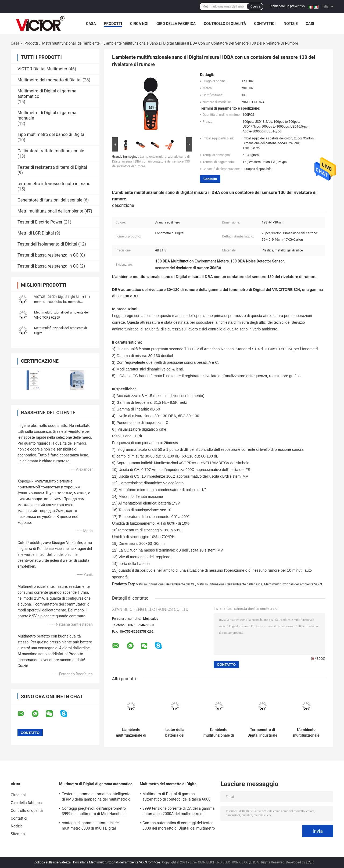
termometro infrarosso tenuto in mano (54, 184)
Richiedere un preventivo (287, 6)
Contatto (210, 179)
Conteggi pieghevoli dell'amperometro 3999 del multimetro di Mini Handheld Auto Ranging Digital (94, 812)
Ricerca (255, 6)
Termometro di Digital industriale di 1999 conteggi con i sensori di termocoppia (262, 733)
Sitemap (18, 834)
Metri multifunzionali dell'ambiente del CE (165, 584)
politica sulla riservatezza (53, 862)
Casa (91, 24)
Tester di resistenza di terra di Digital (52, 167)
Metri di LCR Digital (36, 233)
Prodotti (113, 24)
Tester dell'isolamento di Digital (47, 244)
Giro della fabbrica (176, 24)
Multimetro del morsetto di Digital (49, 80)
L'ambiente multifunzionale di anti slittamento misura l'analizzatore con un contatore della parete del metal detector (131, 733)
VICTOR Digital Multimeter (42, 69)
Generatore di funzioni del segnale (50, 200)
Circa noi (139, 24)
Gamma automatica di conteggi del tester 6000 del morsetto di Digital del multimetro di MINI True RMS (179, 826)
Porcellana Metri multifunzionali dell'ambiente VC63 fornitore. (117, 862)
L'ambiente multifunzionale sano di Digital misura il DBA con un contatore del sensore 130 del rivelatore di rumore (151, 161)
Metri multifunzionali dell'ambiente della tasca (230, 584)
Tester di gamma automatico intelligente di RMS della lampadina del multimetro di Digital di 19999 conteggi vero (97, 797)
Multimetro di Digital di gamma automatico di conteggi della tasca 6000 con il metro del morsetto (176, 797)
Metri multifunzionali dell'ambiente (71, 43)
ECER (310, 862)
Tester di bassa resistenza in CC (48, 255)
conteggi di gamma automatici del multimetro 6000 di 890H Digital (91, 826)
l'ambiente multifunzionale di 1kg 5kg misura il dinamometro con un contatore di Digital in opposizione (219, 733)
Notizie (291, 24)
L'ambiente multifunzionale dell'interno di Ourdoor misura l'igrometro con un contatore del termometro (306, 733)
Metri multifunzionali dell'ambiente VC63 (293, 584)
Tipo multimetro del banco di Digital (51, 134)
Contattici (265, 24)
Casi (310, 24)
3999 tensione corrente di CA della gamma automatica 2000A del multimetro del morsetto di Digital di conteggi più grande (179, 812)
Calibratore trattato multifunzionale (51, 151)
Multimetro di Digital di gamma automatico (96, 784)
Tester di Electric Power (40, 222)
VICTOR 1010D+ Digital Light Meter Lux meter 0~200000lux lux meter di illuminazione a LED (62, 302)
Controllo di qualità (225, 24)
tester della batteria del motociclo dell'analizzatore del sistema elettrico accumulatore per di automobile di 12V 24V (175, 733)
